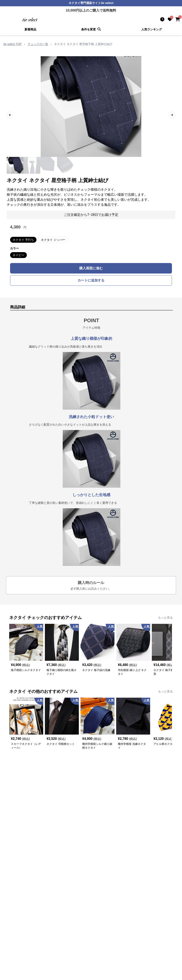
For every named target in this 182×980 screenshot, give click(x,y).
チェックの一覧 (38, 44)
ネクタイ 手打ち (23, 240)
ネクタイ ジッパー (53, 240)
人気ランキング (152, 29)
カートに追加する (91, 280)
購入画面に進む (91, 268)
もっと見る (165, 618)
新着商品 (30, 29)
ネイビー (18, 255)
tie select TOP (12, 44)
